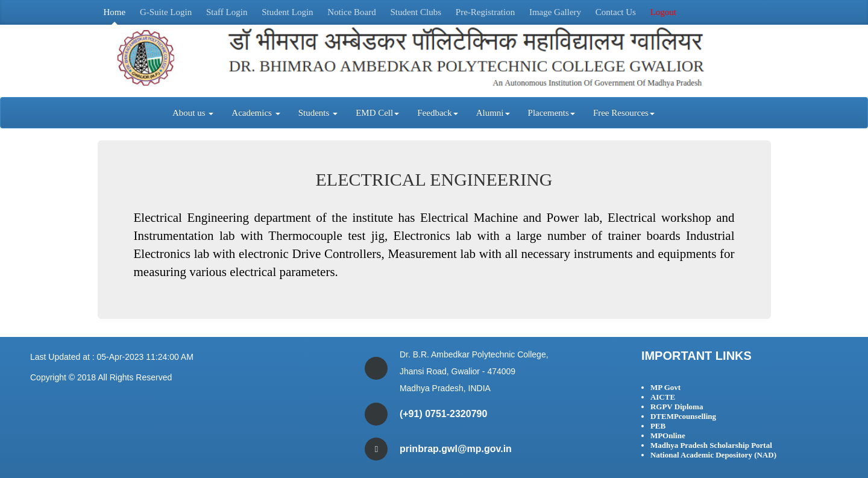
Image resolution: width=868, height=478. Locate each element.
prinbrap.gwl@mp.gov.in (456, 449)
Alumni (493, 113)
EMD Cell (377, 113)
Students (318, 113)
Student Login (287, 12)
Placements (552, 113)
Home (115, 12)
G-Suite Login (166, 12)
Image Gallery (555, 12)
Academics (256, 113)
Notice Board (351, 12)
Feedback (437, 113)
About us (193, 113)
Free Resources (624, 113)
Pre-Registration (485, 12)
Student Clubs (416, 12)
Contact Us (616, 12)
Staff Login (227, 12)
